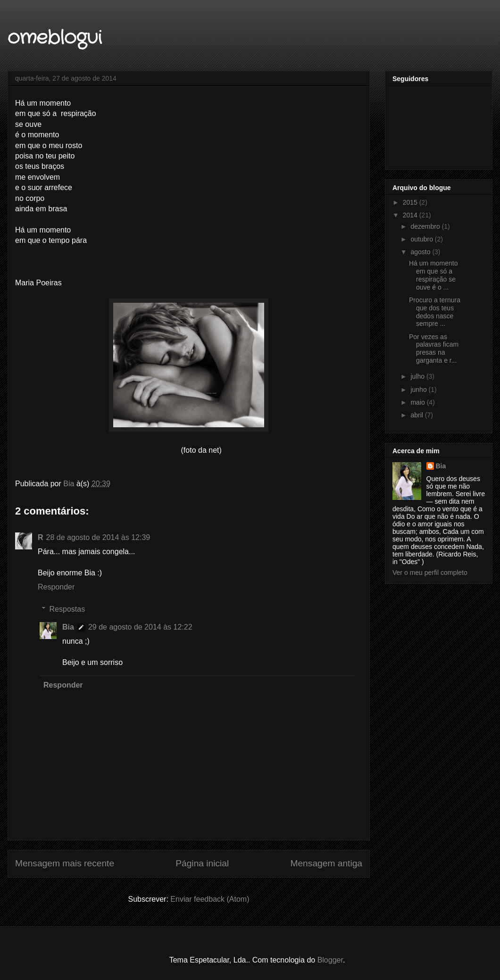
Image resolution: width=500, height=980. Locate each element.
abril (417, 415)
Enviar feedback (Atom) (210, 899)
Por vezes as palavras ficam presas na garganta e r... (434, 349)
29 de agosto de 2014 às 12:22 (140, 627)
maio (418, 402)
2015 (411, 202)
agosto (421, 252)
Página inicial (202, 863)
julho (418, 376)
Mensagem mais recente (65, 863)
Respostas (67, 609)
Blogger (330, 960)
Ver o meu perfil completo (430, 573)
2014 (411, 215)
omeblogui (54, 38)
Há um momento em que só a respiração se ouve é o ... (433, 275)
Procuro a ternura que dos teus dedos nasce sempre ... (435, 312)
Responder (56, 587)
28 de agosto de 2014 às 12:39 (98, 537)
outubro (422, 239)
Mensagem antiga (326, 863)
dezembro (426, 226)
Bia (68, 627)
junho (419, 390)
